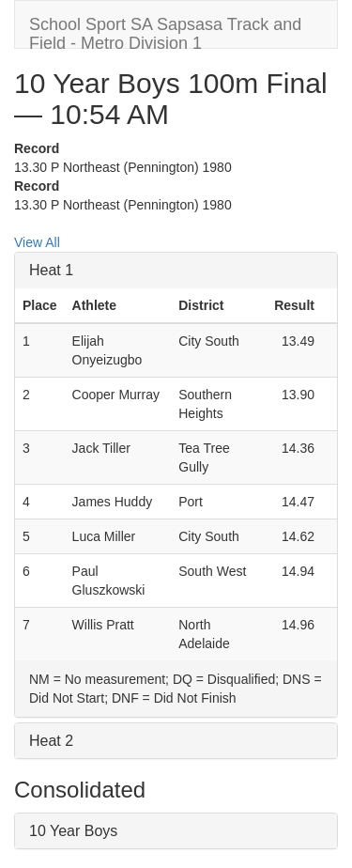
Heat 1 (51, 270)
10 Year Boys (73, 831)
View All (37, 242)
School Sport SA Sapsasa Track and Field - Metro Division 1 (165, 31)
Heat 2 (51, 741)
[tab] (176, 271)
